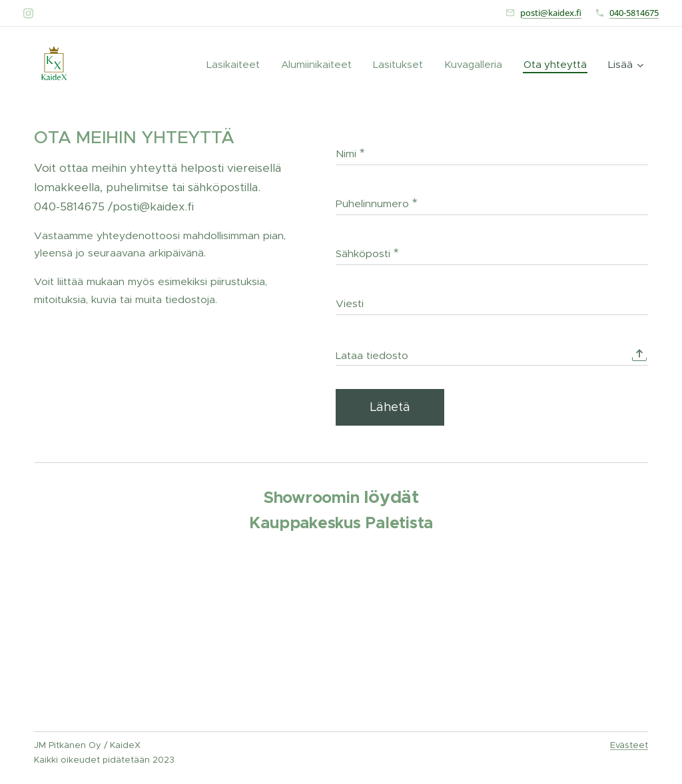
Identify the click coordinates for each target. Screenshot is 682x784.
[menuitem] (194, 65)
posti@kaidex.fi (551, 13)
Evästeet (629, 745)
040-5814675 (634, 13)
